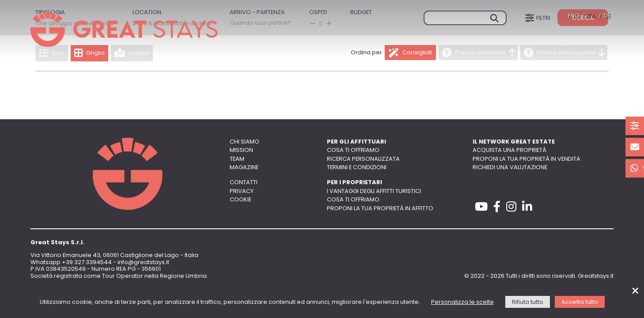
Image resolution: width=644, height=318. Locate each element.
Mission (241, 150)
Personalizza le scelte (462, 302)
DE (607, 16)
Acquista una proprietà (510, 150)
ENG (574, 16)
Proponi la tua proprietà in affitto (380, 209)
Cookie (241, 200)
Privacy (242, 191)
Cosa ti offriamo (353, 150)
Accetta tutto (580, 302)
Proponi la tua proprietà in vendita (527, 159)
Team (237, 159)
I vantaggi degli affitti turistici (374, 191)
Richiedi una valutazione (510, 168)
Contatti (244, 183)
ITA (591, 16)
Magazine (244, 168)
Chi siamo (244, 142)
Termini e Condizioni (357, 168)
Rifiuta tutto (528, 302)
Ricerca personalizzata (363, 159)
